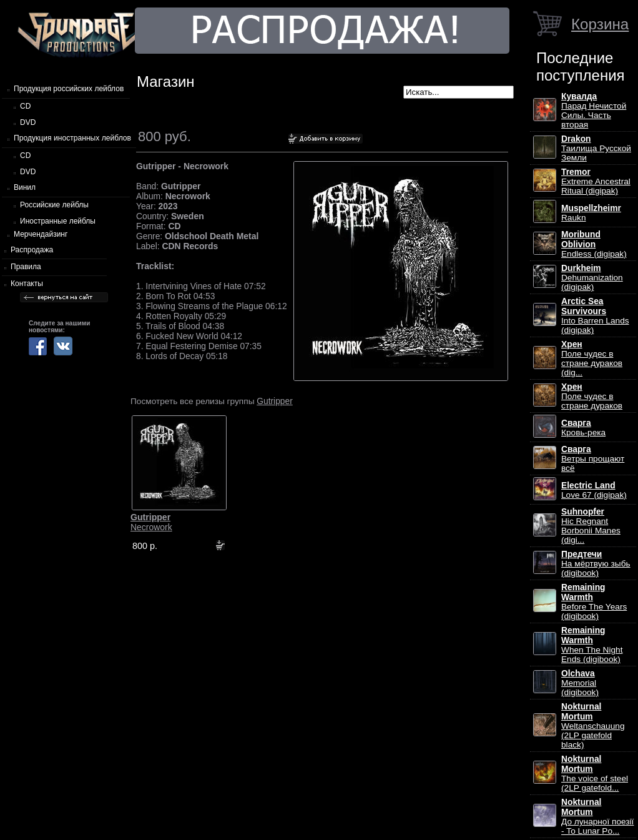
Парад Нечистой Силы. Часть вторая (594, 111)
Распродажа (32, 250)
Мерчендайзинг (41, 234)
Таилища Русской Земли (596, 148)
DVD (28, 122)
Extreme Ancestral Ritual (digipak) (596, 181)
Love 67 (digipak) (594, 490)
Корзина (600, 24)
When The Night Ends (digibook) (592, 645)
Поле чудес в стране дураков (592, 396)
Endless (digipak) (594, 244)
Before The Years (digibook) (594, 602)
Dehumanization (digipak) (592, 278)
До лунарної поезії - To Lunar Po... (597, 817)
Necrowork (151, 522)
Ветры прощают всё (593, 459)
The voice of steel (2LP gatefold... (595, 773)
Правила (26, 267)
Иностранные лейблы (58, 221)
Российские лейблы (54, 205)
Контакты (27, 284)
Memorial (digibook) (580, 683)
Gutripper (275, 401)
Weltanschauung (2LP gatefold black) (593, 726)
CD (25, 106)
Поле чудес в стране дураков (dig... (592, 358)
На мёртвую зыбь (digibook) (596, 564)
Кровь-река (583, 428)
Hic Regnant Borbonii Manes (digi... (591, 526)
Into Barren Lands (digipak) (595, 316)
